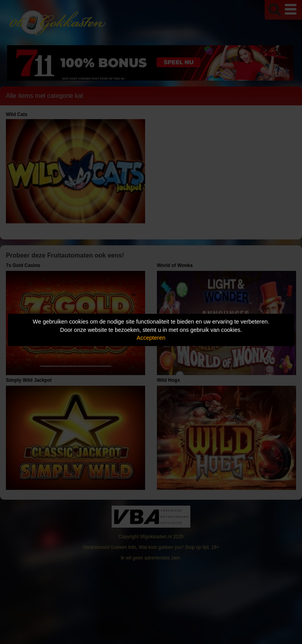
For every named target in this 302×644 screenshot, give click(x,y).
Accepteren (151, 338)
